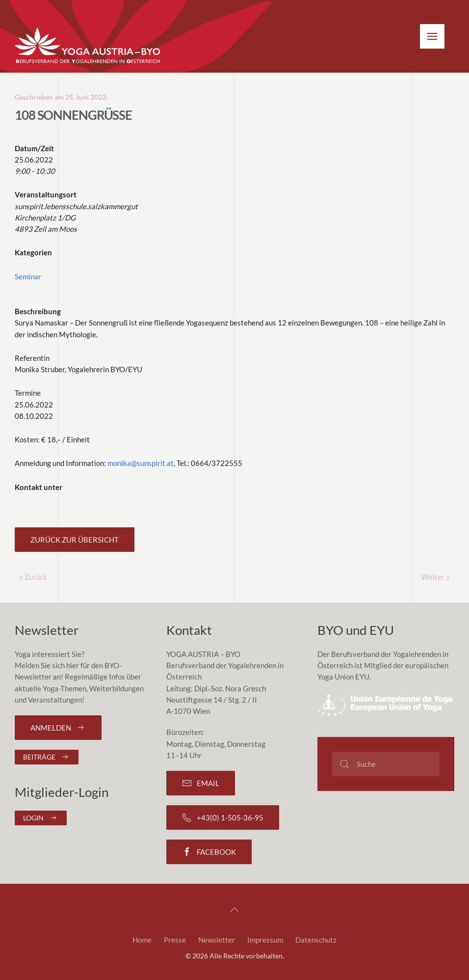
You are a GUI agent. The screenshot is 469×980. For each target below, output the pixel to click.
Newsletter (217, 940)
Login (41, 818)
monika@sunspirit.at (141, 463)
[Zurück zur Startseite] (88, 46)
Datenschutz (316, 940)
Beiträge (47, 757)
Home (142, 940)
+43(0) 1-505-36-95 (223, 817)
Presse (175, 940)
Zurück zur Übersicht (75, 540)
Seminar (28, 276)
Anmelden (58, 728)
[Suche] (386, 764)
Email (201, 783)
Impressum (265, 940)
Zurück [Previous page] (33, 577)
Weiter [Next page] (435, 577)
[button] (432, 36)
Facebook (209, 852)
